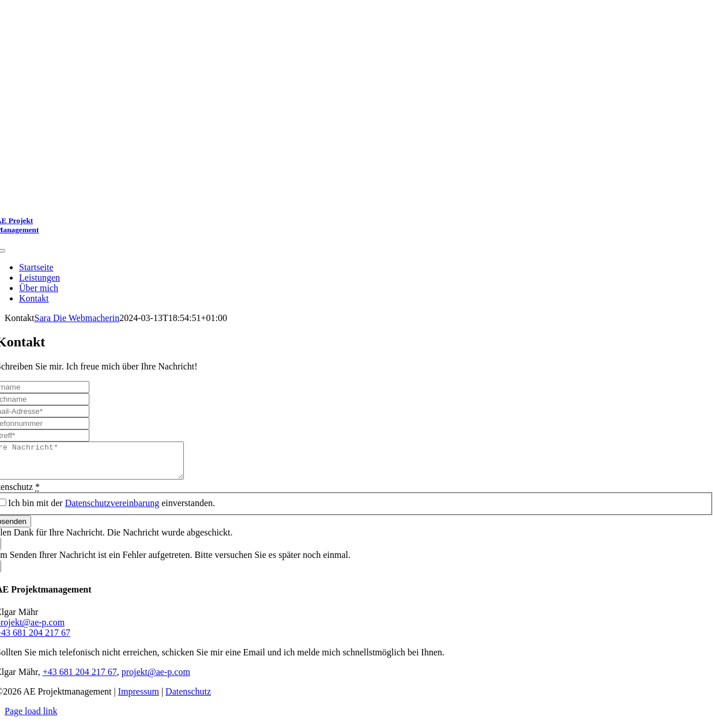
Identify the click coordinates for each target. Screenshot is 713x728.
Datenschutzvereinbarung (112, 510)
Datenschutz (188, 698)
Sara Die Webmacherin (77, 318)
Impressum (139, 698)
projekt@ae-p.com (156, 679)
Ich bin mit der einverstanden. (112, 510)
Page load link (31, 718)
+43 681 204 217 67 (80, 679)
